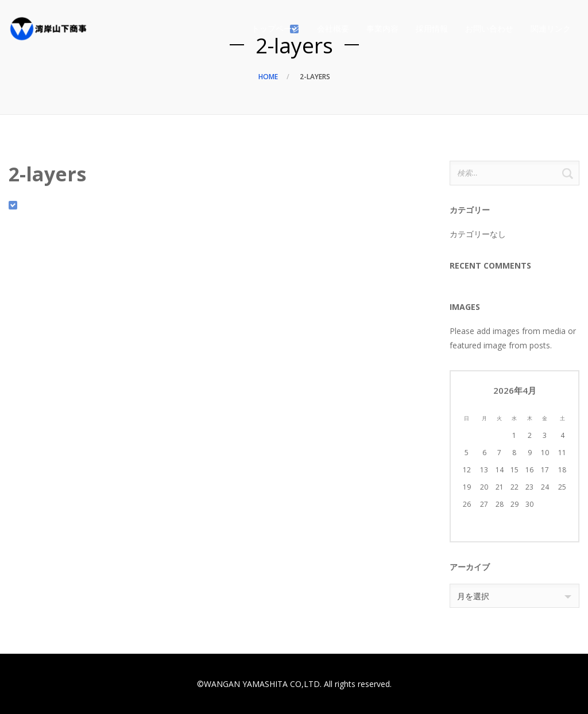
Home (268, 77)
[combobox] (514, 596)
